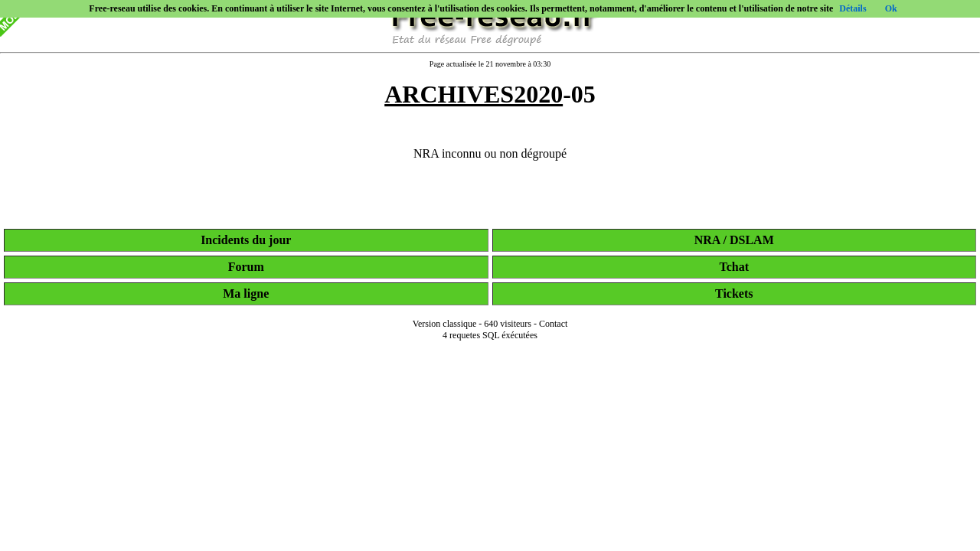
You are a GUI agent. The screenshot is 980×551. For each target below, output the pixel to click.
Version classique (445, 324)
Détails (853, 8)
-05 (490, 94)
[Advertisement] (490, 530)
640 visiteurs (508, 324)
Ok (891, 8)
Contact (553, 324)
